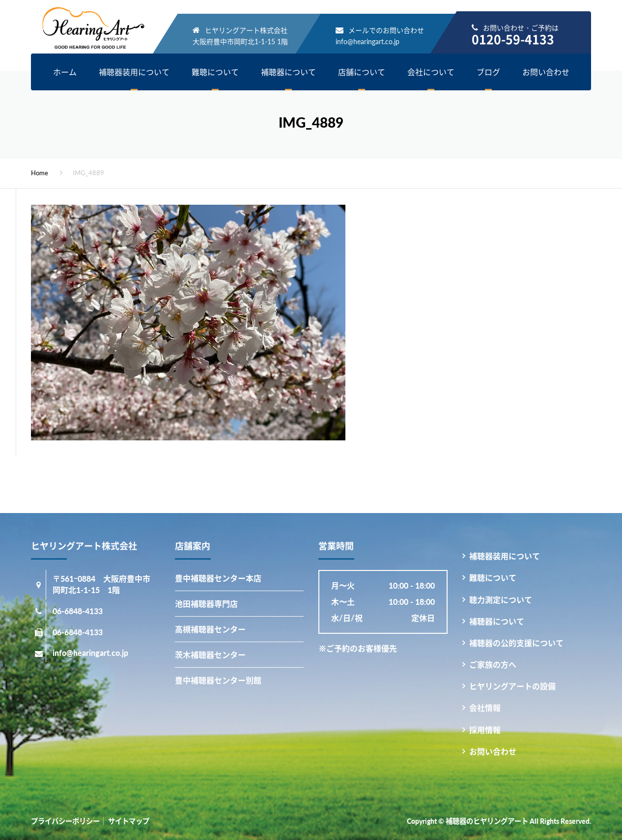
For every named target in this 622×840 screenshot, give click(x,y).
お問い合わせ (546, 72)
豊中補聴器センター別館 (218, 680)
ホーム (65, 72)
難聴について (215, 72)
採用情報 (485, 730)
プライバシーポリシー (65, 821)
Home (40, 173)
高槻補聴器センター (210, 629)
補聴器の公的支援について (516, 643)
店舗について (362, 72)
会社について (431, 72)
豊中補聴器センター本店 (218, 578)
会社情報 (485, 708)
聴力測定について (501, 600)
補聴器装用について (134, 72)
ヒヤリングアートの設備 (512, 686)
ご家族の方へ (493, 664)
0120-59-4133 (513, 39)
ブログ (488, 72)
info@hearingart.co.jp (368, 41)
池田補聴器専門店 (206, 604)
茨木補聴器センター (210, 655)
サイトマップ (129, 821)
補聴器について (288, 72)
